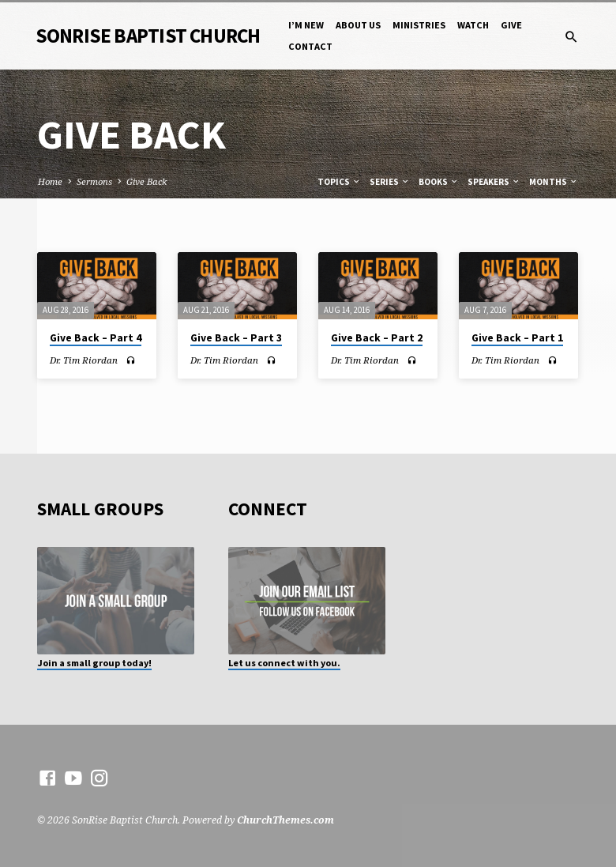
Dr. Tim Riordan (84, 360)
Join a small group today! (94, 663)
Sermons (94, 181)
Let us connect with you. (284, 663)
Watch (473, 25)
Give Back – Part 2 (377, 338)
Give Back (146, 181)
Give (511, 25)
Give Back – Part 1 (517, 338)
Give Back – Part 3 (236, 338)
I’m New (306, 25)
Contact (310, 46)
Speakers (494, 182)
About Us (358, 25)
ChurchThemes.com (285, 820)
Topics (339, 182)
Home (50, 181)
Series (390, 182)
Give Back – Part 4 (96, 338)
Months (554, 182)
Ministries (419, 25)
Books (439, 182)
